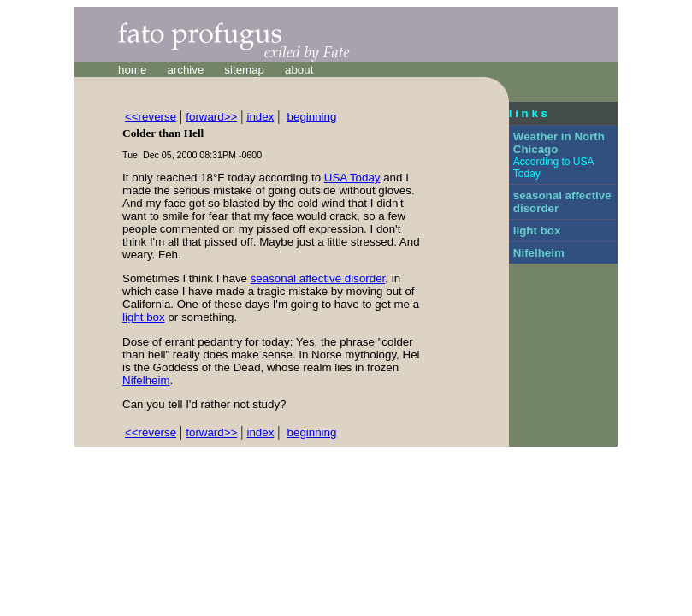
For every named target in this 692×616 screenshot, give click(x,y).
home (132, 70)
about (299, 70)
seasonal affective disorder (318, 278)
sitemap (244, 70)
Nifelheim (146, 380)
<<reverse (151, 117)
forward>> (211, 117)
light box (144, 317)
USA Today (352, 178)
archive (185, 70)
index (260, 117)
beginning (312, 117)
